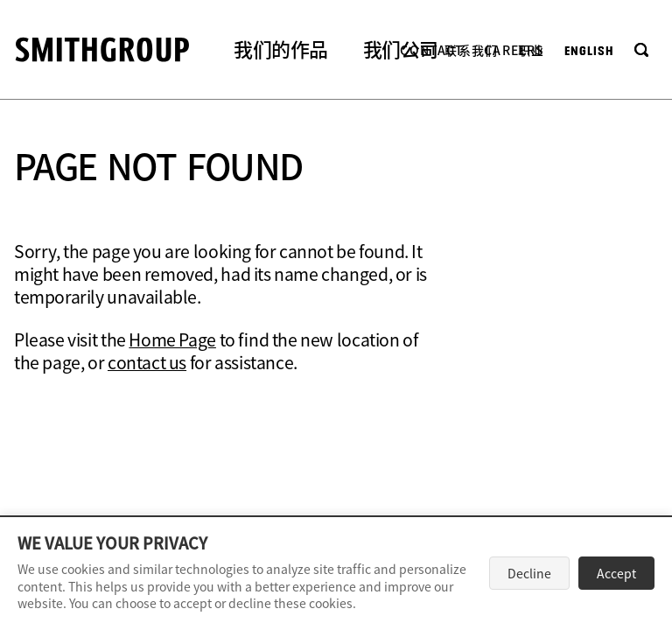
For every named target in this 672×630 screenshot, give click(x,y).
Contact (432, 50)
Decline (529, 573)
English (589, 51)
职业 (531, 50)
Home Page (172, 339)
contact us (147, 362)
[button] (281, 51)
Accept (616, 573)
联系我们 (471, 50)
